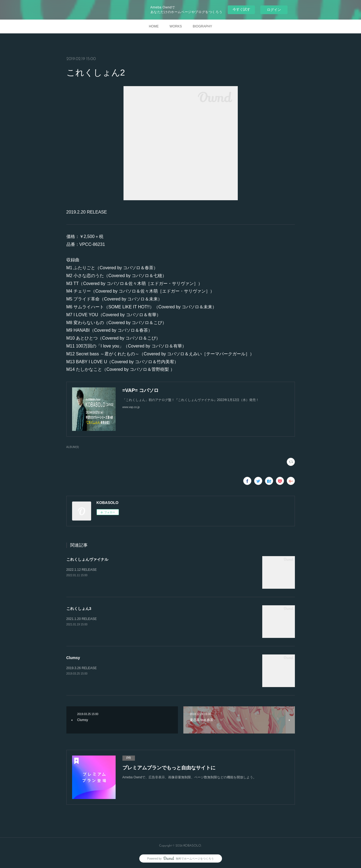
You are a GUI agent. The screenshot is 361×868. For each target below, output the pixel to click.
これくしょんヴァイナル (87, 559)
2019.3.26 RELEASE (82, 668)
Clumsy (73, 658)
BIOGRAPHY (202, 26)
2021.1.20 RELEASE (82, 619)
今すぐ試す (241, 9)
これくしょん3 (79, 609)
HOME (154, 26)
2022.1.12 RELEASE (82, 570)
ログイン (274, 10)
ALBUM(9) (73, 447)
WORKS (176, 26)
